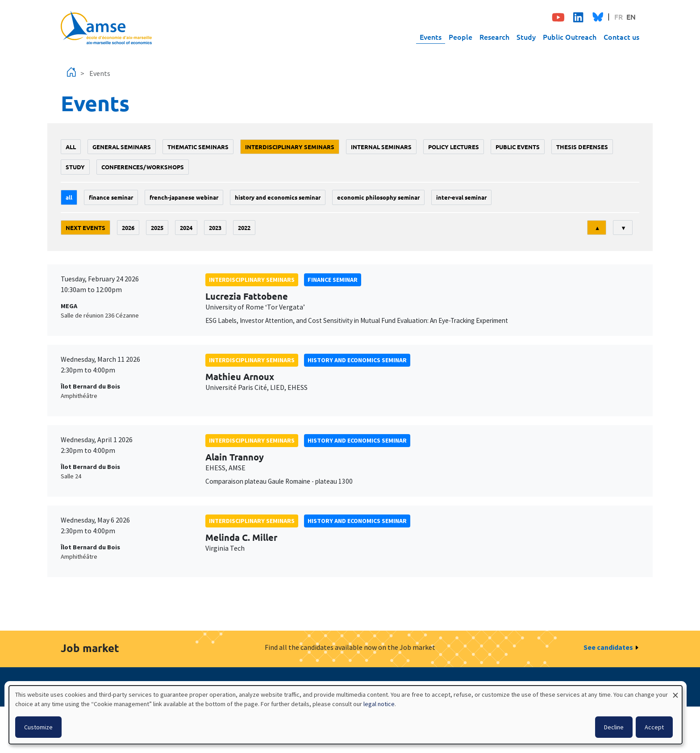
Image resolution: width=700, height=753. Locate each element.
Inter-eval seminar (461, 197)
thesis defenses (582, 147)
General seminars (122, 147)
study (75, 167)
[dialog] (346, 715)
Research (494, 37)
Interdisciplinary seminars (290, 147)
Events (431, 37)
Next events (85, 228)
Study (526, 37)
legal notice (379, 704)
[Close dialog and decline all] (675, 691)
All (71, 147)
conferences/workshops (143, 167)
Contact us (621, 37)
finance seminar (111, 197)
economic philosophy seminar (378, 197)
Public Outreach (570, 37)
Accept (654, 727)
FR (619, 17)
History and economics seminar (278, 197)
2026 (128, 228)
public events (518, 147)
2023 (215, 228)
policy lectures (454, 147)
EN (631, 17)
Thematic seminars (198, 147)
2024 (186, 228)
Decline (614, 727)
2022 (244, 228)
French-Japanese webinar (184, 197)
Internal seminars (381, 147)
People (460, 37)
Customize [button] (38, 727)
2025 (157, 228)
